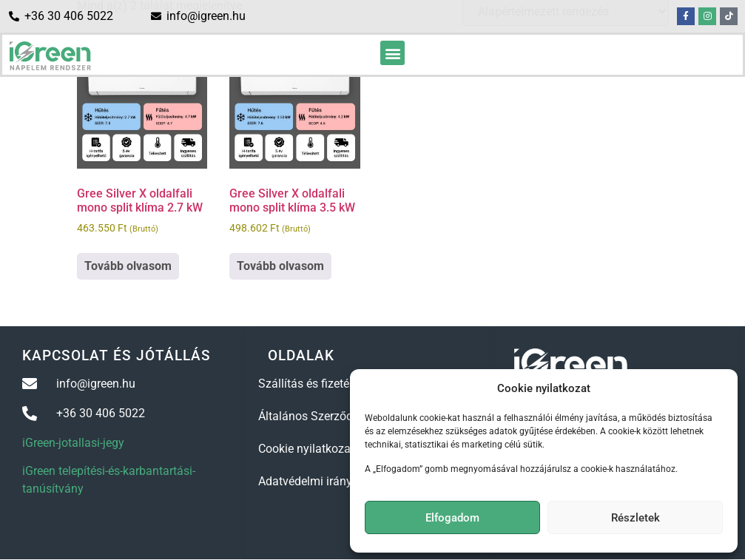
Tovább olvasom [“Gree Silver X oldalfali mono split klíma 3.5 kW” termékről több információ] (280, 266)
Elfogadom (452, 518)
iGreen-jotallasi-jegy (73, 443)
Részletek (636, 518)
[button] (392, 53)
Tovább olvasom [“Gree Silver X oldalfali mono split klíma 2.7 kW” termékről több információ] (128, 266)
